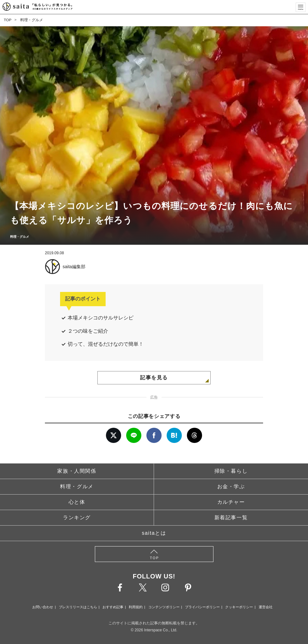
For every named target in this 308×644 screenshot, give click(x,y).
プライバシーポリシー (202, 607)
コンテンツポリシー (164, 607)
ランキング (77, 518)
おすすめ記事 (113, 607)
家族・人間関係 (77, 471)
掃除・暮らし (231, 471)
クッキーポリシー (239, 607)
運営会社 (266, 607)
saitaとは (154, 533)
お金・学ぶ (231, 486)
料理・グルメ (32, 20)
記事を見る (154, 378)
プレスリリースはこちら (78, 607)
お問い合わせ (43, 607)
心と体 (77, 502)
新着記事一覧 (231, 518)
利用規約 (136, 607)
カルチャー (231, 502)
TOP (8, 20)
